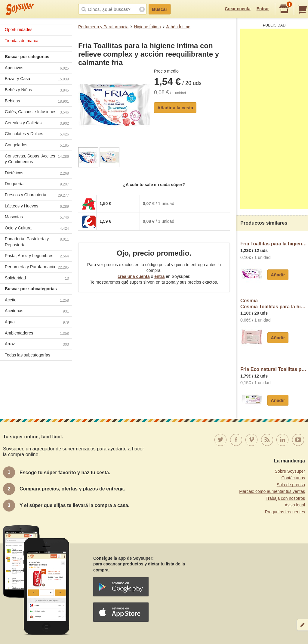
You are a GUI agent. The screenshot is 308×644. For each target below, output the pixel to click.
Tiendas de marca (22, 41)
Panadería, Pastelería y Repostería (37, 242)
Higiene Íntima (147, 27)
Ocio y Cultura (37, 229)
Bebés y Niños (37, 90)
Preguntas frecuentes (285, 512)
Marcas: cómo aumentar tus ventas (272, 491)
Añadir (278, 275)
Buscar (160, 9)
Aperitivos (37, 68)
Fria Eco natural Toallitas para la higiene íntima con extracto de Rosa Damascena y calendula (274, 369)
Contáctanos (293, 478)
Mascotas (37, 218)
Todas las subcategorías (28, 355)
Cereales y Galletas (37, 124)
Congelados (37, 146)
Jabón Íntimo (178, 27)
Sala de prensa (291, 485)
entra (159, 276)
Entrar (263, 9)
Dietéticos (37, 174)
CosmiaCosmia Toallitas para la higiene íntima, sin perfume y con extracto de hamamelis (274, 304)
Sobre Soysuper (290, 471)
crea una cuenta (134, 276)
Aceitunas (37, 311)
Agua (37, 323)
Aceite (37, 301)
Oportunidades (19, 30)
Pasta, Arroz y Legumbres (37, 256)
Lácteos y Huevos (37, 207)
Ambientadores (37, 334)
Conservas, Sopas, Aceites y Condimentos (37, 159)
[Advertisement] (274, 119)
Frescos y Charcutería (37, 196)
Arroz (37, 345)
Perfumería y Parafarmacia (103, 27)
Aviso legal (295, 505)
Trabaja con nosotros (285, 498)
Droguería (37, 184)
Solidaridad (37, 279)
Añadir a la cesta (175, 108)
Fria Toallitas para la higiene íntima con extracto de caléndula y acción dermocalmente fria (274, 244)
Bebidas (37, 102)
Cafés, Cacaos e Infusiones (37, 112)
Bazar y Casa (37, 79)
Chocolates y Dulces (37, 134)
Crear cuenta (238, 9)
